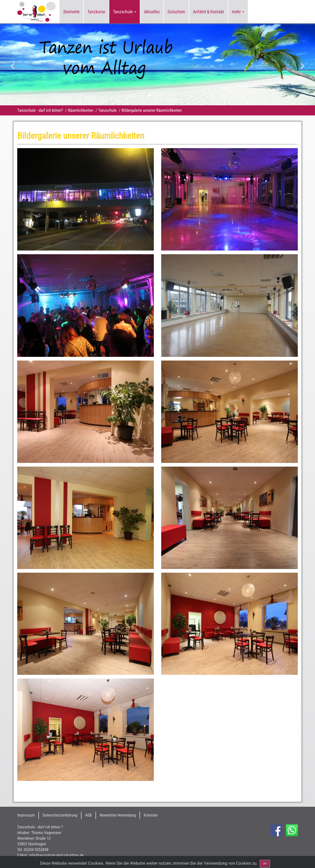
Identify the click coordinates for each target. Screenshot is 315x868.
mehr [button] (238, 12)
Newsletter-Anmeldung (118, 815)
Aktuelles (152, 12)
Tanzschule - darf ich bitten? (40, 110)
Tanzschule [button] (125, 12)
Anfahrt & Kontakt (208, 12)
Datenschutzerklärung (60, 815)
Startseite (71, 12)
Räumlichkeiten (81, 110)
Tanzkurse (96, 12)
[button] (24, 64)
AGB (88, 815)
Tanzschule (107, 110)
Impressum (26, 815)
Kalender (151, 815)
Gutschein (176, 12)
